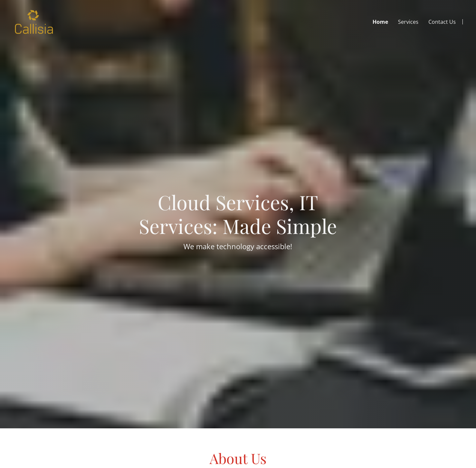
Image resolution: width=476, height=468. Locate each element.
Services (408, 22)
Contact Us (442, 22)
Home (380, 22)
